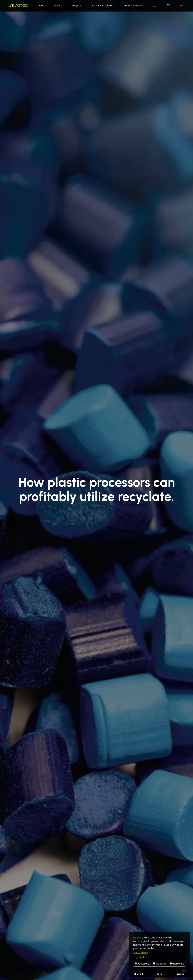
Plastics (58, 6)
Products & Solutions (103, 6)
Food (42, 6)
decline (180, 974)
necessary (142, 964)
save (159, 974)
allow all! (139, 974)
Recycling (77, 6)
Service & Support (134, 6)
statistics (159, 964)
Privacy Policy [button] (141, 952)
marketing (177, 964)
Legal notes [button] (140, 957)
